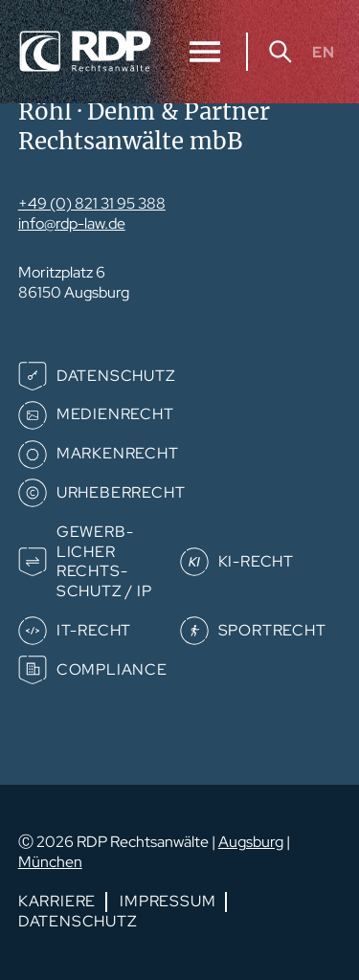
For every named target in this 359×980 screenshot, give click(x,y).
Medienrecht (115, 414)
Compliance (112, 669)
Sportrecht (272, 630)
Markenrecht (118, 453)
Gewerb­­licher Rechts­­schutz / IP (104, 561)
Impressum (168, 901)
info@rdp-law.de (72, 223)
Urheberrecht (121, 492)
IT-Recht (94, 630)
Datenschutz (116, 376)
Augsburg (251, 842)
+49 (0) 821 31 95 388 (92, 203)
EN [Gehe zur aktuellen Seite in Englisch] (324, 52)
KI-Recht (256, 561)
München (50, 862)
